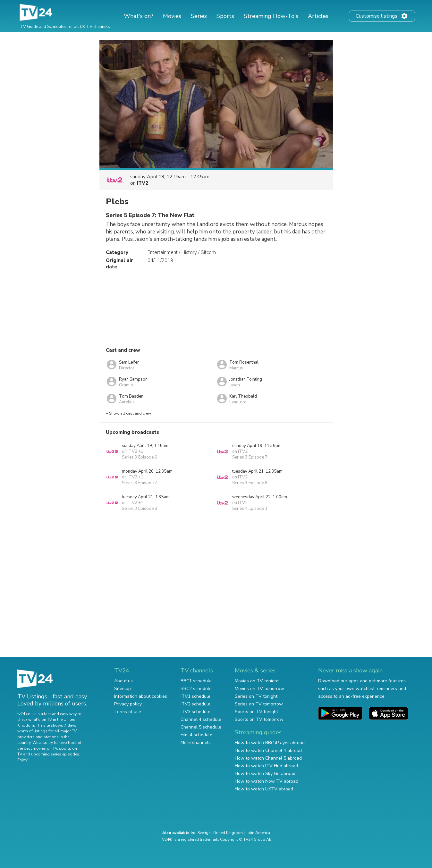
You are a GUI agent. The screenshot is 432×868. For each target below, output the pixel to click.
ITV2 (143, 183)
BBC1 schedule (196, 681)
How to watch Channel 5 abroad (268, 758)
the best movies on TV (37, 748)
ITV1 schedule (195, 696)
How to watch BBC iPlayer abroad (270, 743)
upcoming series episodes (55, 754)
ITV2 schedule (195, 704)
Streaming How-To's (271, 16)
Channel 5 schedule (201, 727)
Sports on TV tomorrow (259, 719)
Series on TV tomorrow (259, 704)
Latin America (258, 833)
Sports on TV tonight (256, 712)
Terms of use (128, 712)
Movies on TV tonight (257, 681)
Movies (172, 16)
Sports (225, 16)
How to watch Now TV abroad (267, 781)
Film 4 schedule (196, 735)
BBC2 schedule (196, 689)
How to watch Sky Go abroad (265, 774)
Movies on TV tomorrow (259, 689)
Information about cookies (141, 696)
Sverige (204, 833)
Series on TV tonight (256, 696)
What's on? (139, 16)
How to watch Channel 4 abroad (268, 750)
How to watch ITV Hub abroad (266, 766)
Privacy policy (128, 704)
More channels (196, 742)
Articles (318, 16)
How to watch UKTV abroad (264, 789)
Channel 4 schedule (201, 719)
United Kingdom (228, 833)
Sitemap (123, 689)
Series (199, 16)
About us (123, 681)
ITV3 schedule (195, 712)
